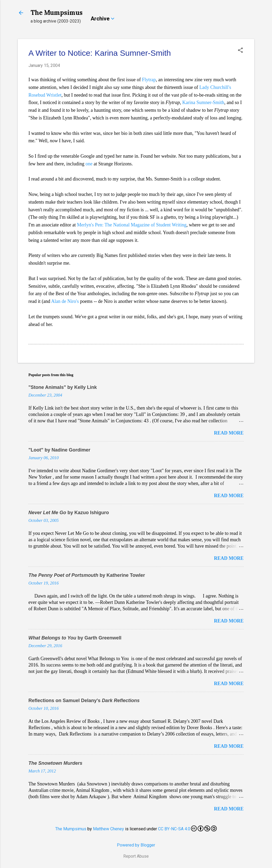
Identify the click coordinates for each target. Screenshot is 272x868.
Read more (229, 433)
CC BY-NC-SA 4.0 (187, 828)
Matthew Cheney (109, 829)
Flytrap (149, 80)
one (89, 164)
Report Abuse (136, 856)
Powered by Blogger (136, 845)
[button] (240, 51)
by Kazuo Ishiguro (69, 513)
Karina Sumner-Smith (203, 102)
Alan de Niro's (65, 301)
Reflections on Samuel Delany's (84, 701)
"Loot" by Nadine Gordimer (59, 450)
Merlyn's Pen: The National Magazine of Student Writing (132, 225)
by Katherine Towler (87, 575)
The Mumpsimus (57, 13)
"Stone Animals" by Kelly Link (63, 387)
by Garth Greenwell (75, 638)
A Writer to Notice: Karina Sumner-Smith (100, 53)
